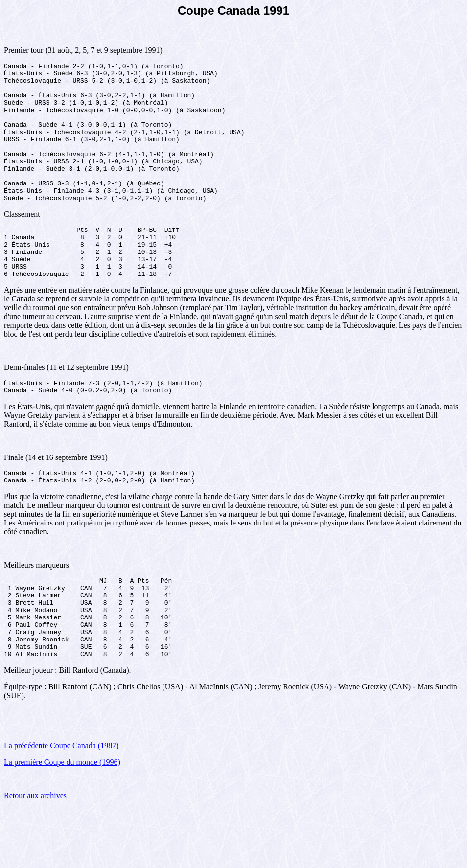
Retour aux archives (35, 856)
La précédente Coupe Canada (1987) (61, 806)
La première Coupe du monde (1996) (62, 822)
